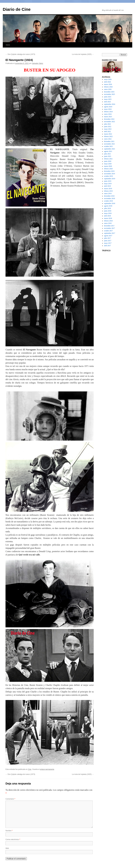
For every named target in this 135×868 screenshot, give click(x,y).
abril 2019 (108, 186)
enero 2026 (108, 89)
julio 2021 (108, 154)
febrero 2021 (108, 159)
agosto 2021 (108, 151)
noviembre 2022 (110, 122)
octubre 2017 (108, 231)
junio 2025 (108, 97)
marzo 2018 (108, 218)
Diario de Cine (17, 9)
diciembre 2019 (109, 171)
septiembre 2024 (110, 104)
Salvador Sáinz (38, 63)
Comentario (10, 799)
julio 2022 (108, 124)
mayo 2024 (108, 109)
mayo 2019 (108, 184)
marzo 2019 (108, 189)
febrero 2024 (108, 112)
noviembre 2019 (110, 174)
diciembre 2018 (109, 196)
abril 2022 (108, 131)
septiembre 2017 (110, 233)
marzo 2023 (108, 117)
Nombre (9, 831)
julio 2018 (108, 208)
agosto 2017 (108, 236)
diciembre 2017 (109, 226)
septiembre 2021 (110, 149)
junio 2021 (108, 156)
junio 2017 (108, 241)
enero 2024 (108, 114)
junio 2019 (108, 181)
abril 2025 (108, 102)
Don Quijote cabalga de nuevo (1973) (20, 54)
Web (7, 848)
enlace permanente (47, 769)
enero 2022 (108, 139)
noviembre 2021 (110, 144)
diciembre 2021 (109, 141)
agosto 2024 (108, 107)
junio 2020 (108, 161)
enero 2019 (108, 194)
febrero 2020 (108, 169)
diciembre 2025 (109, 92)
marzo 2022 (108, 134)
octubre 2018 (108, 201)
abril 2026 (108, 82)
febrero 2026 (108, 87)
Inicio (8, 45)
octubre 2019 (108, 176)
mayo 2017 (108, 243)
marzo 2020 (108, 166)
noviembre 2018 (110, 198)
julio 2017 (108, 238)
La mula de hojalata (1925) (83, 54)
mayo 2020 (108, 164)
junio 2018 (108, 211)
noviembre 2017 (110, 228)
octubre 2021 (108, 146)
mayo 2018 (108, 213)
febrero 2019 (108, 191)
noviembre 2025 (110, 94)
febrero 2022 (108, 136)
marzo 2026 (108, 84)
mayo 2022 (108, 129)
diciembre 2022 (109, 119)
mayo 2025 (108, 99)
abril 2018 (108, 216)
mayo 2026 (108, 79)
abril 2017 (108, 246)
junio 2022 (108, 127)
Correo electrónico (13, 839)
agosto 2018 (108, 206)
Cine (30, 769)
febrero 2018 (108, 221)
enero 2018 (108, 223)
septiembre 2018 (110, 203)
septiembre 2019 (110, 179)
